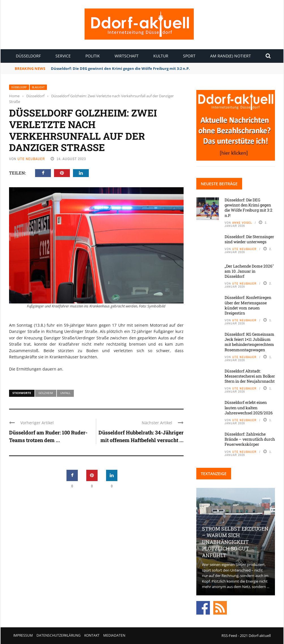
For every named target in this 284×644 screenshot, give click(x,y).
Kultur (161, 56)
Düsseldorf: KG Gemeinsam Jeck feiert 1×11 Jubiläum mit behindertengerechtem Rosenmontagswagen (249, 342)
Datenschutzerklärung (59, 635)
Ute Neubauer (31, 159)
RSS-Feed (229, 636)
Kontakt (92, 635)
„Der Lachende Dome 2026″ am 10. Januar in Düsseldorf (249, 271)
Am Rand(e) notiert (231, 56)
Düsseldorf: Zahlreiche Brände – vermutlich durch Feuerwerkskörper (250, 439)
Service (63, 56)
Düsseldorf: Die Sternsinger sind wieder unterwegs (249, 239)
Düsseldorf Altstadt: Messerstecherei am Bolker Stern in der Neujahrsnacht (250, 376)
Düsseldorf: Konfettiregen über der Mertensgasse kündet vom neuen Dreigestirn (248, 305)
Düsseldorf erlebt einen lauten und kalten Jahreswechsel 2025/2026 (249, 407)
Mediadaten (114, 635)
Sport (189, 56)
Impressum (23, 635)
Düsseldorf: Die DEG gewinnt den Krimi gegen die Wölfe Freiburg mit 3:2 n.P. (121, 68)
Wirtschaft (127, 56)
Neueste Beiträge (219, 184)
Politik (93, 56)
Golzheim (46, 393)
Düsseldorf (28, 56)
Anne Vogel (242, 223)
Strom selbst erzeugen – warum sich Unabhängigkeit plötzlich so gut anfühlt (235, 542)
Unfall (65, 393)
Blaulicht (38, 87)
